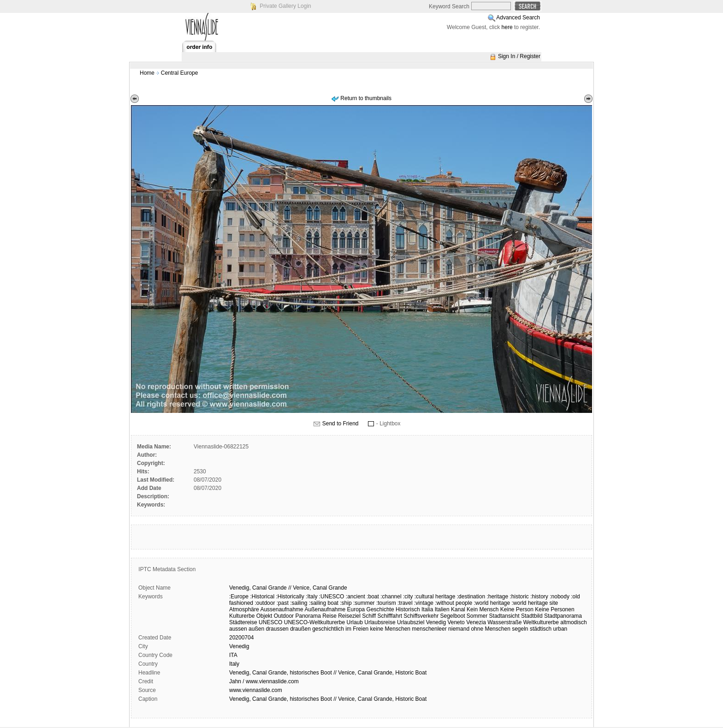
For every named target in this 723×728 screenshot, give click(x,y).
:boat (373, 597)
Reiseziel (349, 616)
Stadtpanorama (563, 616)
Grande (278, 588)
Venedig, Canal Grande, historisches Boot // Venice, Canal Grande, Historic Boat (328, 673)
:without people (453, 603)
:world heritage (492, 603)
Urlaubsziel (411, 622)
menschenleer (429, 629)
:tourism (386, 603)
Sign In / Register (519, 56)
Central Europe (180, 73)
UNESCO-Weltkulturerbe (314, 622)
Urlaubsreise (380, 622)
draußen (300, 629)
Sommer (477, 616)
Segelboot (452, 616)
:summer (364, 603)
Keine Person (517, 609)
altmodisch (573, 622)
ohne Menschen (490, 629)
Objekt (264, 616)
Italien (442, 609)
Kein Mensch (483, 609)
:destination (471, 597)
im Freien (357, 629)
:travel (405, 603)
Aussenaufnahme (281, 609)
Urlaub (355, 622)
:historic (519, 597)
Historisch (408, 609)
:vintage (424, 603)
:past (283, 603)
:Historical (262, 597)
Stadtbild (532, 616)
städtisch (541, 629)
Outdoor (284, 616)
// (290, 588)
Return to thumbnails (366, 98)
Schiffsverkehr (421, 616)
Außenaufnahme (325, 609)
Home (147, 73)
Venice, (302, 588)
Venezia (476, 622)
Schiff (369, 616)
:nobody (560, 597)
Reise (329, 616)
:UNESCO (332, 597)
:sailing (299, 603)
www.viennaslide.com (256, 690)
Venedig (436, 622)
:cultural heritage (435, 597)
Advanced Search (518, 18)
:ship (346, 603)
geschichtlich (328, 629)
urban (560, 629)
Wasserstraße (504, 622)
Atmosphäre (244, 609)
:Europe (239, 597)
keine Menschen (390, 629)
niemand (459, 629)
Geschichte (380, 609)
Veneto (456, 622)
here (507, 27)
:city (408, 597)
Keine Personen (554, 609)
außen (256, 629)
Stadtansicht (504, 616)
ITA (233, 655)
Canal (259, 588)
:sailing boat (324, 603)
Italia (427, 609)
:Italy (311, 597)
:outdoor (265, 603)
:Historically (290, 597)
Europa (356, 609)
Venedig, (240, 588)
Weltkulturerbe (541, 622)
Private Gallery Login (285, 6)
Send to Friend (341, 424)
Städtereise (243, 622)
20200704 (241, 638)
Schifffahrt (390, 616)
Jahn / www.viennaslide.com (264, 681)
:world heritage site (535, 603)
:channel (391, 597)
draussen (277, 629)
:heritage (497, 597)
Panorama (308, 616)
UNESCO (270, 622)
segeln (520, 629)
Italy (234, 664)
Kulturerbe (242, 616)
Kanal (458, 609)
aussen (238, 629)
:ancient (356, 597)
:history (539, 597)
